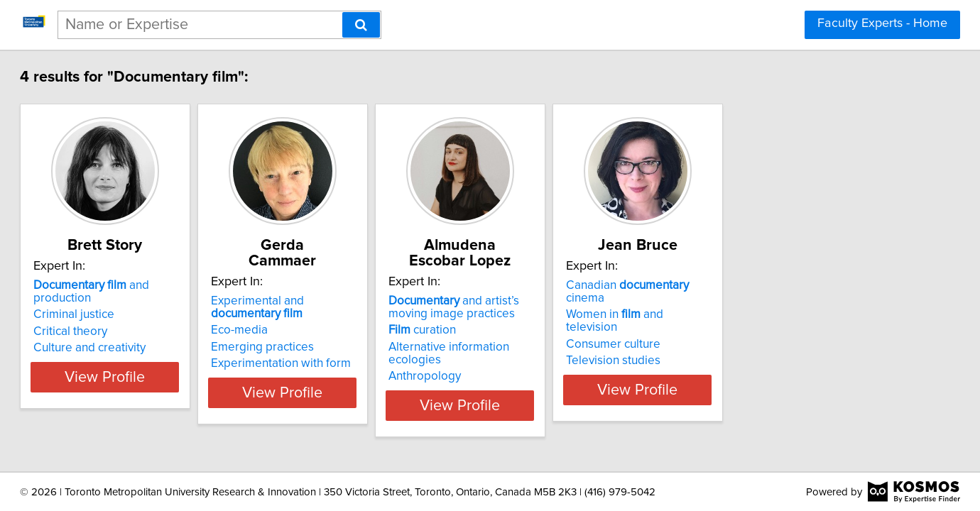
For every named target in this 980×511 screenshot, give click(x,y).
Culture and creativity (134, 351)
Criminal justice (118, 317)
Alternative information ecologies (592, 347)
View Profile (167, 392)
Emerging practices (342, 347)
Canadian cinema (799, 301)
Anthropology (540, 363)
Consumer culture (764, 334)
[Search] (361, 25)
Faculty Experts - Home (882, 23)
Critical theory (114, 334)
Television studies (764, 351)
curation (537, 330)
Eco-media (319, 330)
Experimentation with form (360, 363)
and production (165, 301)
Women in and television (792, 317)
